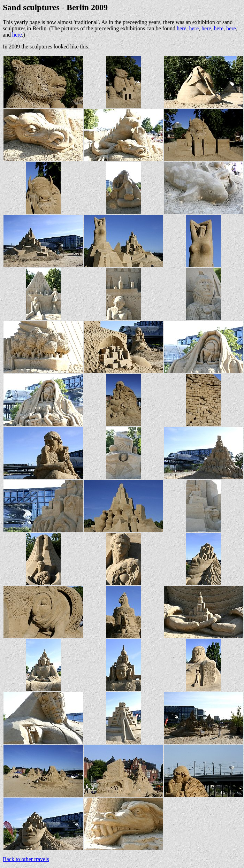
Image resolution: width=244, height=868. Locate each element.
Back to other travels (26, 859)
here (182, 28)
